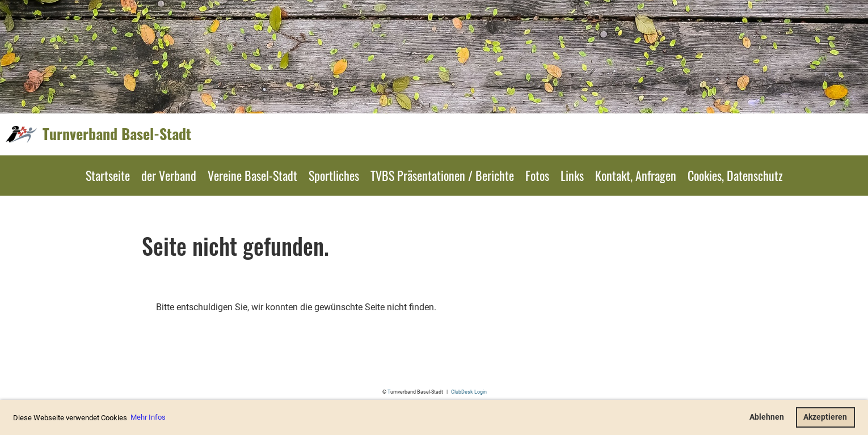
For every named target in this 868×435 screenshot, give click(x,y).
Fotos (537, 175)
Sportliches (334, 175)
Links (572, 175)
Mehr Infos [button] (148, 417)
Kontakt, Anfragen (636, 175)
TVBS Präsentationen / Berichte (442, 175)
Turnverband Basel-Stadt (117, 134)
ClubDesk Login (469, 392)
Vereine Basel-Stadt (252, 175)
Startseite (108, 175)
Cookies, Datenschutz (735, 175)
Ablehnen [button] (767, 417)
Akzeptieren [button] (825, 417)
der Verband (169, 175)
